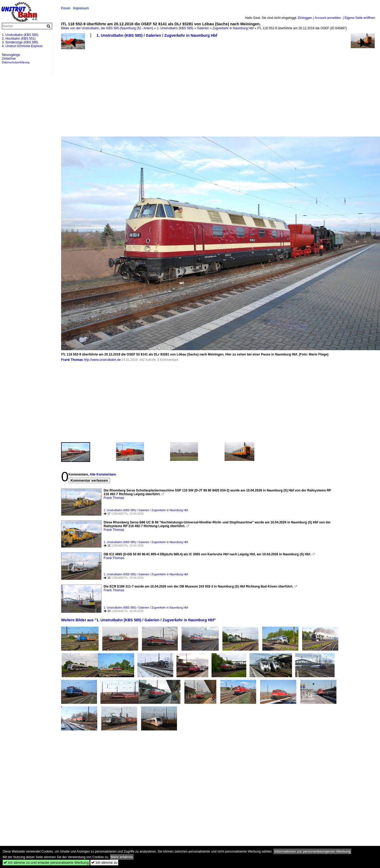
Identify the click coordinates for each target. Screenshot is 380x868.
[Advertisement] (171, 89)
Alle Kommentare (103, 474)
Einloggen (305, 18)
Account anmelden (328, 18)
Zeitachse (9, 59)
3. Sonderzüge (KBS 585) (20, 42)
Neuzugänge (11, 55)
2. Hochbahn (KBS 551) (19, 39)
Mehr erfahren (122, 857)
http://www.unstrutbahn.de (102, 360)
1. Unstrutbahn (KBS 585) (175, 28)
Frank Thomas (72, 360)
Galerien (203, 28)
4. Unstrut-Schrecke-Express (22, 46)
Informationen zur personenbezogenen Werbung (312, 851)
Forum (66, 8)
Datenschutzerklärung (16, 62)
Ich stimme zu (104, 863)
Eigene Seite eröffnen (360, 18)
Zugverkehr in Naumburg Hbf (233, 28)
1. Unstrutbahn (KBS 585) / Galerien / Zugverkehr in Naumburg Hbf (157, 35)
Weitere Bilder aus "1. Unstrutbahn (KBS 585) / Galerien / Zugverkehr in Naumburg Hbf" (138, 620)
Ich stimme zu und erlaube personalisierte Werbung (46, 863)
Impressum (81, 8)
